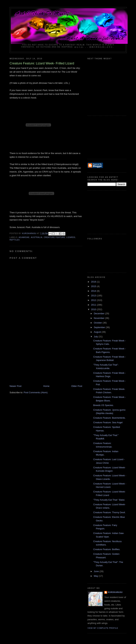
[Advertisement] (36, 360)
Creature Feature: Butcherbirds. (109, 418)
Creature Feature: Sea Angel (108, 422)
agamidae (24, 237)
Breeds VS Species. (103, 405)
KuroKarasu (115, 592)
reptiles (15, 240)
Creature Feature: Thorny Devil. (109, 512)
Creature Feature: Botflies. (107, 549)
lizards (71, 237)
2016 (94, 282)
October (98, 323)
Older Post (77, 386)
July (96, 337)
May (96, 576)
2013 (94, 296)
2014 (94, 291)
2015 (94, 286)
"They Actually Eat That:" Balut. (109, 500)
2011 (94, 305)
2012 (94, 300)
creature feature (54, 237)
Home (46, 386)
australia (37, 237)
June (97, 571)
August (98, 332)
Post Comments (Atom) (36, 392)
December (100, 313)
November (100, 318)
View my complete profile (103, 628)
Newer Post (15, 386)
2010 (94, 309)
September (100, 327)
